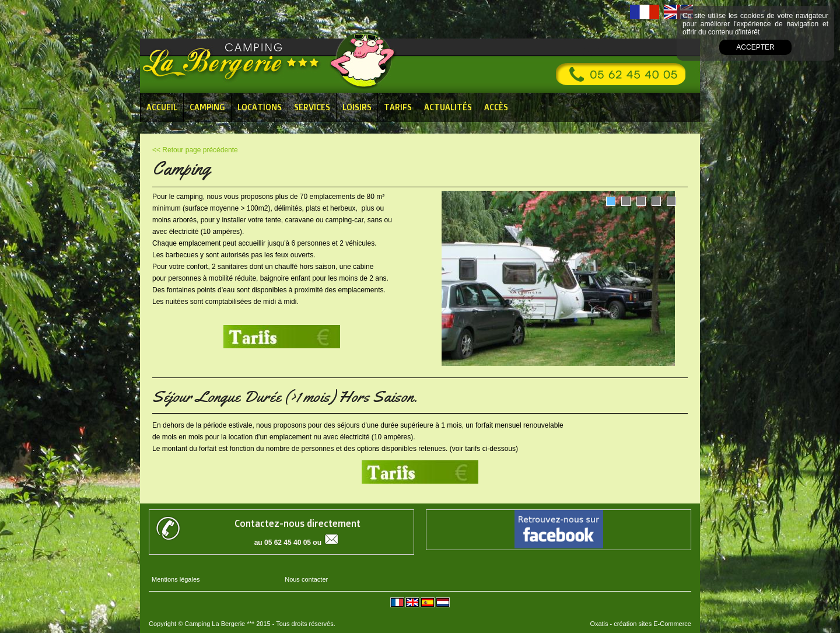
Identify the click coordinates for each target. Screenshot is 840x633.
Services (312, 107)
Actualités (448, 107)
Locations (260, 107)
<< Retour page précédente (195, 150)
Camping (207, 107)
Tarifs (398, 107)
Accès (496, 107)
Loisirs (357, 107)
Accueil (162, 107)
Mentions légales (176, 579)
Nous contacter (306, 579)
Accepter (755, 47)
